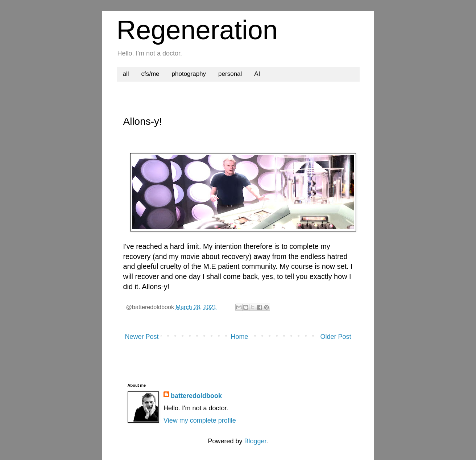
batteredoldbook (196, 396)
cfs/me (150, 74)
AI (257, 74)
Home (239, 337)
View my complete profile (200, 420)
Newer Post (142, 337)
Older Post (336, 337)
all (126, 74)
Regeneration (197, 30)
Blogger (255, 441)
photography (189, 74)
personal (230, 74)
